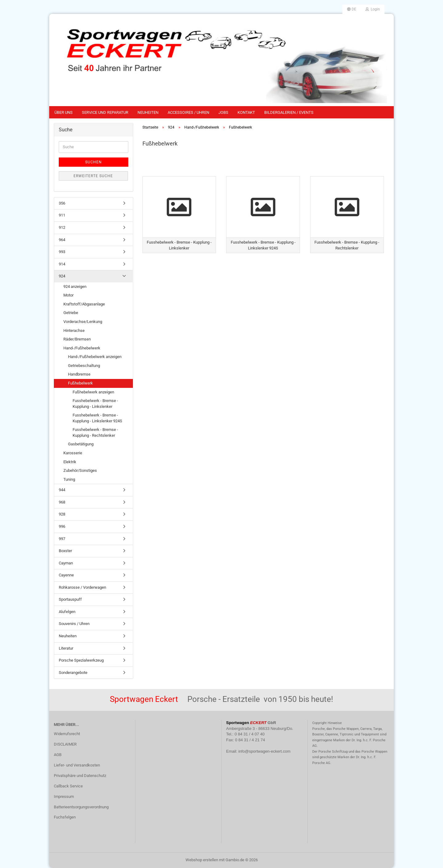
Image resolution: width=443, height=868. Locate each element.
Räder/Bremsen (77, 339)
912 (62, 227)
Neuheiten (148, 112)
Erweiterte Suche (93, 176)
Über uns (64, 112)
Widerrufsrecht (67, 734)
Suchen (94, 162)
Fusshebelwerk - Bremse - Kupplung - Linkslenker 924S (97, 418)
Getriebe (71, 313)
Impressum (64, 796)
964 (62, 240)
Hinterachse (74, 330)
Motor (68, 295)
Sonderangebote (73, 673)
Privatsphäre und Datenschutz (80, 776)
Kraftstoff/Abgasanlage (84, 304)
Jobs (223, 112)
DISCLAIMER (65, 744)
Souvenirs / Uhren (74, 624)
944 (62, 490)
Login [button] (373, 9)
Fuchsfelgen (65, 817)
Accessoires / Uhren (188, 112)
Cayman (66, 563)
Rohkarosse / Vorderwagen (82, 587)
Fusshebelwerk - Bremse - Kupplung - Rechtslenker (95, 432)
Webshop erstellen (202, 860)
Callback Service (68, 786)
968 (62, 502)
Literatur (66, 648)
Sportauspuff (70, 599)
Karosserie (73, 453)
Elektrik (70, 462)
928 (62, 514)
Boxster (65, 551)
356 (62, 203)
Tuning (69, 479)
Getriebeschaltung (84, 366)
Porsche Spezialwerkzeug (81, 660)
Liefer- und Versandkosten (77, 765)
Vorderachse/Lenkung (83, 322)
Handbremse (79, 374)
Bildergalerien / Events (289, 112)
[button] (352, 9)
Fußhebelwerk (80, 383)
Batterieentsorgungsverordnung (81, 807)
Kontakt (246, 112)
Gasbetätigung (81, 444)
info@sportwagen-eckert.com (264, 751)
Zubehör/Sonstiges (80, 470)
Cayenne (66, 575)
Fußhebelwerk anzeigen (93, 392)
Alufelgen (67, 612)
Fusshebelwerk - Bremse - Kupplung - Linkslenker (95, 404)
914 (62, 264)
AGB (58, 755)
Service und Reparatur (105, 112)
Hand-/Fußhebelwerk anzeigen (95, 357)
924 (62, 276)
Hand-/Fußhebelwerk (82, 348)
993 (62, 252)
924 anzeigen (75, 287)
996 (62, 526)
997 (62, 539)
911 (62, 215)
